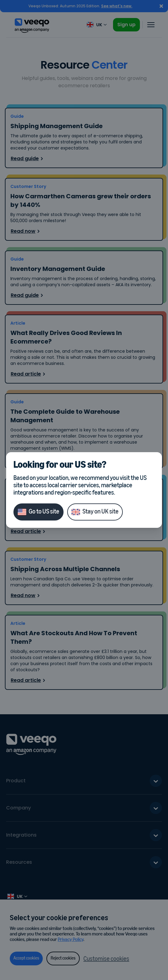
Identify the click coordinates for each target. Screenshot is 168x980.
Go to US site (38, 512)
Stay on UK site (95, 512)
